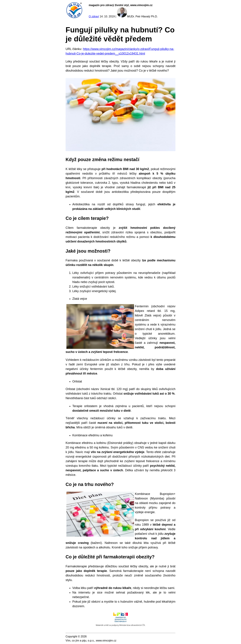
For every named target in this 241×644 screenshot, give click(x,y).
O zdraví (94, 16)
